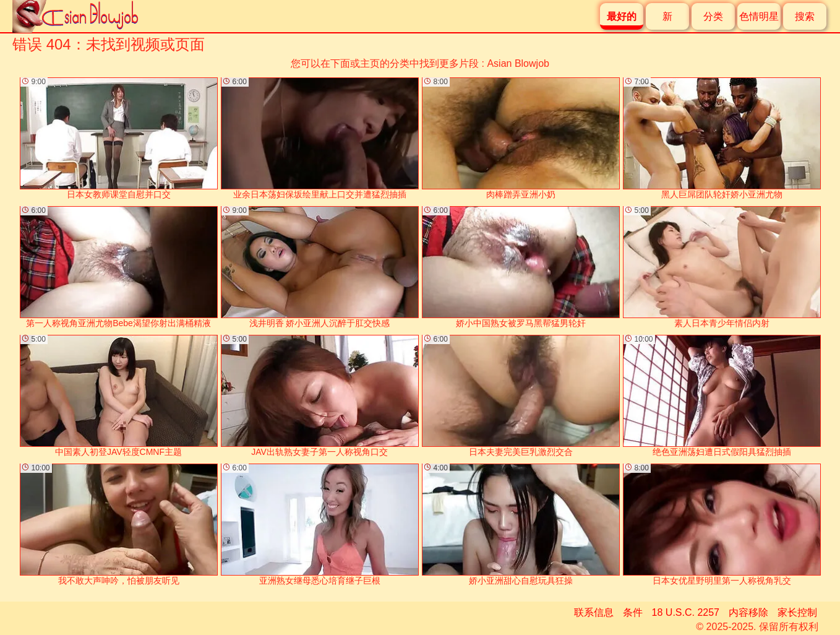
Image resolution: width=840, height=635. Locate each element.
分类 (713, 16)
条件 (633, 612)
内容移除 (748, 612)
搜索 (805, 16)
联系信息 (594, 612)
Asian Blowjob (518, 63)
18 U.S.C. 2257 (686, 612)
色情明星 (759, 16)
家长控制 (797, 612)
